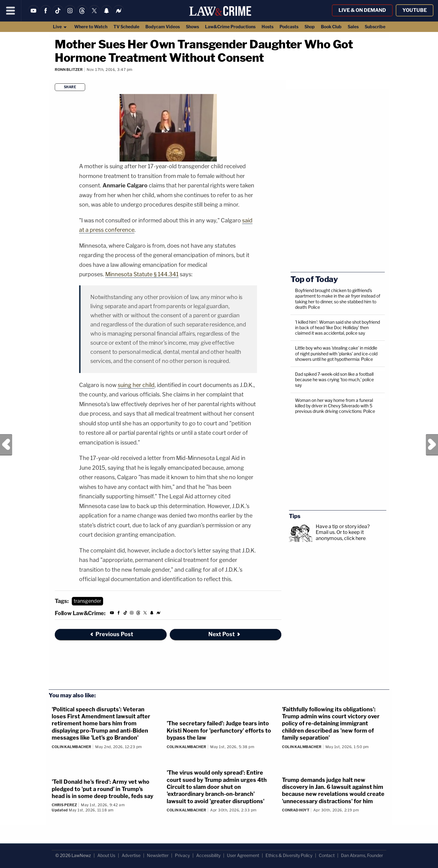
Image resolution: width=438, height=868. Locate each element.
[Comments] (56, 78)
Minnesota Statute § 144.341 (142, 274)
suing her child (136, 385)
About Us (106, 855)
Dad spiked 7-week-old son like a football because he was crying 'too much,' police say (334, 380)
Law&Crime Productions (230, 27)
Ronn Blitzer (69, 70)
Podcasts (289, 27)
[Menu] (11, 11)
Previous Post (6, 445)
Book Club (331, 27)
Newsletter (158, 855)
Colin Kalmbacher (71, 747)
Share (70, 87)
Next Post (432, 445)
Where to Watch (91, 27)
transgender (87, 601)
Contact (327, 855)
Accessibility (208, 855)
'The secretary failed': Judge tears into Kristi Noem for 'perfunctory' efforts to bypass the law (219, 730)
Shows (192, 27)
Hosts (268, 27)
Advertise (131, 855)
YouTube (415, 10)
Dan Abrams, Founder (362, 855)
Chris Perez (64, 805)
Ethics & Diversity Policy (289, 855)
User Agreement (243, 855)
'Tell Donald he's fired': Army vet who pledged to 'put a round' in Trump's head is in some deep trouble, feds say (103, 789)
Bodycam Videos (163, 27)
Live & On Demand (362, 10)
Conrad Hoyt (296, 810)
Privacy (182, 855)
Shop (310, 27)
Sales (353, 27)
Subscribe (375, 27)
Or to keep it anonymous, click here (341, 535)
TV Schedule (126, 27)
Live (60, 27)
